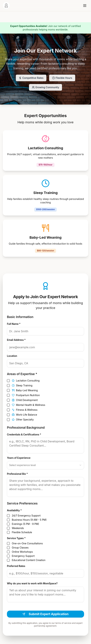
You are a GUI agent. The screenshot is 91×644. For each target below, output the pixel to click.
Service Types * (16, 538)
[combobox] (45, 465)
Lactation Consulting (26, 381)
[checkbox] (8, 381)
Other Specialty (23, 420)
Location (12, 356)
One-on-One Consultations (27, 543)
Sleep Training (22, 385)
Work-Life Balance (24, 415)
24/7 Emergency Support (26, 516)
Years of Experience (19, 458)
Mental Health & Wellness (28, 405)
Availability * (14, 510)
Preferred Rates (16, 566)
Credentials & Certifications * (24, 434)
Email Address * (16, 340)
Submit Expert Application (45, 614)
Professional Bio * (17, 474)
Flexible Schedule (22, 532)
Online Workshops (22, 552)
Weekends (18, 528)
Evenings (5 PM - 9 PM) (25, 524)
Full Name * (14, 324)
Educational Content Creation (29, 560)
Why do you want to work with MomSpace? (32, 583)
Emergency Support (23, 556)
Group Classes (20, 548)
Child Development (25, 400)
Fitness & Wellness (25, 410)
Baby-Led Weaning (25, 390)
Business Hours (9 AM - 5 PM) (29, 520)
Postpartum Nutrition (26, 395)
